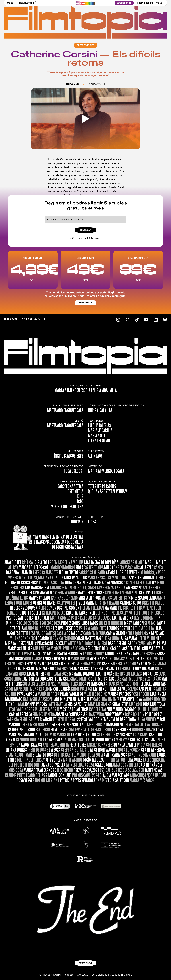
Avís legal (83, 975)
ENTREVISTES (86, 45)
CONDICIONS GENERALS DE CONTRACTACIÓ (112, 975)
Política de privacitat (50, 975)
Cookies (69, 975)
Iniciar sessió (94, 238)
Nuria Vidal (73, 84)
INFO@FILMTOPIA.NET (25, 319)
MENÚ (10, 5)
